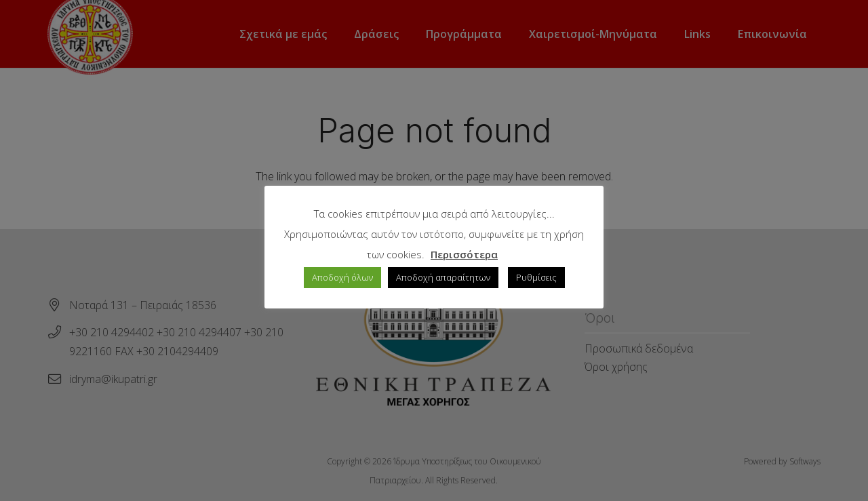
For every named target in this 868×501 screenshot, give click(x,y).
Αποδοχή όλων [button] (342, 277)
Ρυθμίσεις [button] (536, 277)
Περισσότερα (464, 254)
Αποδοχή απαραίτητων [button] (443, 277)
